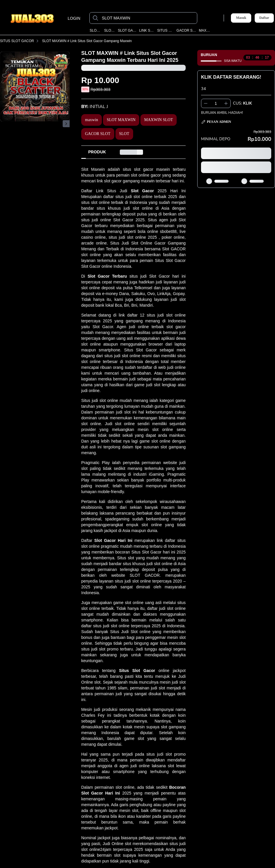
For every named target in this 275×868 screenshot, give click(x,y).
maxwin (92, 120)
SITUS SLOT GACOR (166, 30)
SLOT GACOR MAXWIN (127, 30)
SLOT (124, 134)
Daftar (264, 18)
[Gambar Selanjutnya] (66, 124)
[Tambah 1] (226, 103)
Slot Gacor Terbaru (107, 276)
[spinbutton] (216, 103)
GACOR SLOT (98, 134)
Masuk (241, 18)
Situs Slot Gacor (137, 671)
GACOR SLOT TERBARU (186, 30)
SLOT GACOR (110, 30)
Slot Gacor (142, 191)
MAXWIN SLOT (205, 30)
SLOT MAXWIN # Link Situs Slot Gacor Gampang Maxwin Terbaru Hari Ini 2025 (107, 41)
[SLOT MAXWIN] (148, 18)
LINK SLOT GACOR (147, 30)
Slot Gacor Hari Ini (113, 540)
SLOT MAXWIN (96, 30)
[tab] (97, 152)
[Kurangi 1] (206, 103)
